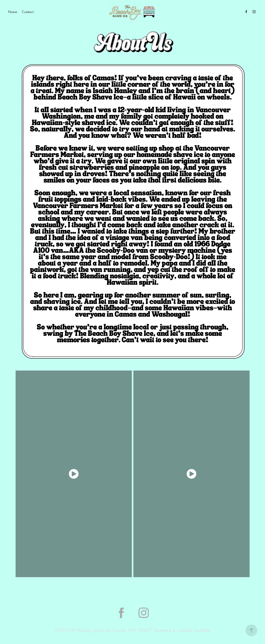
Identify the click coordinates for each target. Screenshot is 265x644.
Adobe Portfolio (195, 630)
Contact (28, 12)
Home (13, 12)
